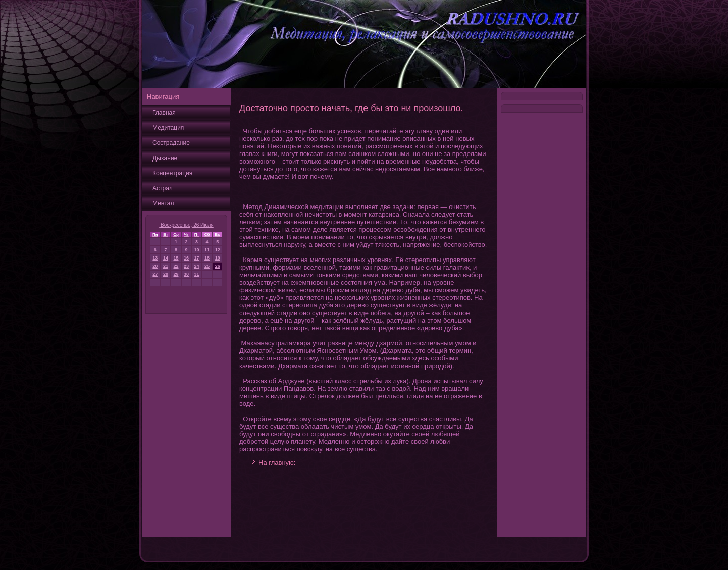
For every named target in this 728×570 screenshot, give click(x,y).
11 (207, 250)
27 (155, 274)
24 (196, 266)
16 (186, 258)
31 (196, 274)
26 (218, 266)
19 (218, 258)
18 (207, 258)
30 (186, 274)
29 (176, 274)
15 (176, 258)
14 (166, 258)
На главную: (277, 463)
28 (166, 274)
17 (196, 258)
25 (207, 266)
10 (196, 250)
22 (176, 266)
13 (155, 258)
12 (218, 250)
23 (186, 266)
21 (166, 266)
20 (155, 266)
